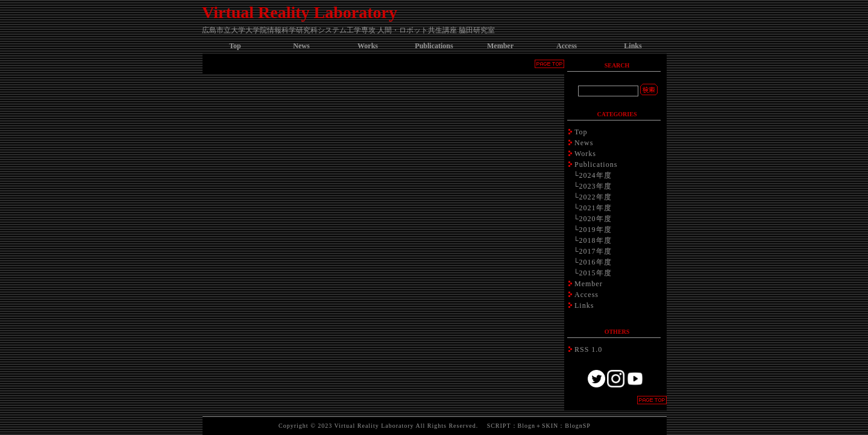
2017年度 (596, 251)
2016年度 (596, 262)
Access (567, 46)
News (301, 46)
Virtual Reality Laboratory (300, 12)
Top (235, 46)
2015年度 (596, 273)
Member (500, 46)
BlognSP (578, 426)
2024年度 (596, 175)
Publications (434, 46)
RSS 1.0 (588, 349)
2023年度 (596, 186)
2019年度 (596, 230)
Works (368, 46)
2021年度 (596, 208)
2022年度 (596, 197)
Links (633, 46)
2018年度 (596, 240)
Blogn (527, 426)
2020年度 (596, 219)
